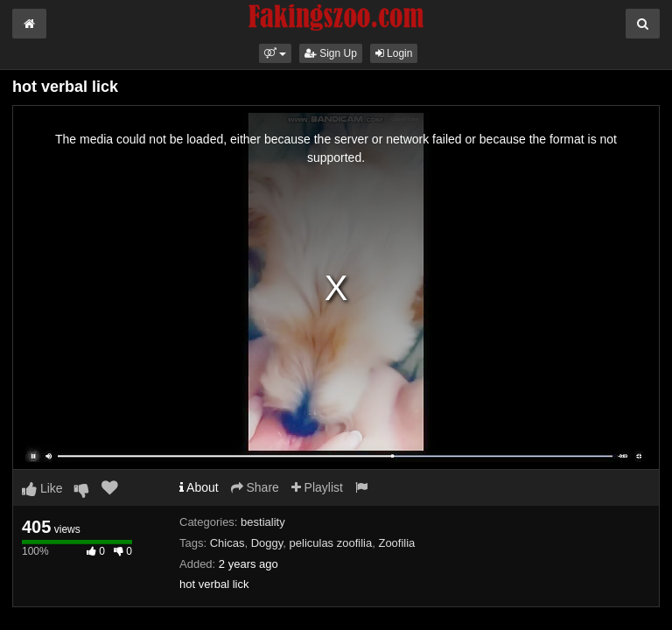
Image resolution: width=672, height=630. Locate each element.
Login (394, 53)
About (199, 487)
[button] (275, 53)
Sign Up (331, 53)
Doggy (267, 543)
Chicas (227, 543)
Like (42, 488)
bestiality (263, 522)
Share (255, 487)
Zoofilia (396, 543)
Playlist (317, 487)
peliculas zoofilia (331, 543)
